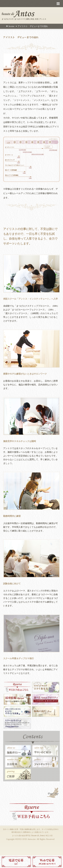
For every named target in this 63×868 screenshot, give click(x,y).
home (11, 26)
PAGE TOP (53, 793)
